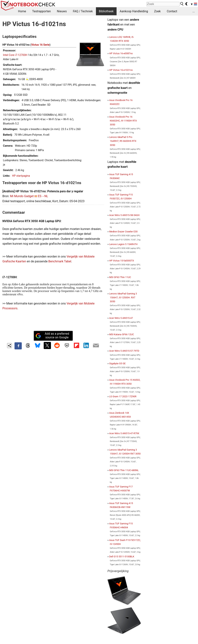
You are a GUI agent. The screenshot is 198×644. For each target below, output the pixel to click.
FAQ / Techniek (83, 11)
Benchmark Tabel (60, 261)
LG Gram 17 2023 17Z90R (123, 396)
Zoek (157, 11)
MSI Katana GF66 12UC (121, 334)
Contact (172, 11)
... (194, 11)
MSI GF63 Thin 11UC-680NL (124, 470)
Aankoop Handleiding (134, 11)
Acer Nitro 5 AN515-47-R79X (124, 433)
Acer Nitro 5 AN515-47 (121, 318)
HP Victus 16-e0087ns (121, 53)
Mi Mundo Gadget (22, 196)
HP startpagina (21, 176)
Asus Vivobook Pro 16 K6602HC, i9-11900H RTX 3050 (123, 121)
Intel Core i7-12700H (15, 55)
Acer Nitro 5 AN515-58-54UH (124, 215)
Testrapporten (41, 11)
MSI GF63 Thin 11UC (120, 277)
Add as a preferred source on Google (52, 336)
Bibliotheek (106, 11)
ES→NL (43, 196)
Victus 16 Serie (40, 45)
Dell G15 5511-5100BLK (122, 557)
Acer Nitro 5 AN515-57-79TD (124, 351)
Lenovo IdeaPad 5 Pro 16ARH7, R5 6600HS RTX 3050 (123, 141)
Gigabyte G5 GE (117, 363)
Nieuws (62, 11)
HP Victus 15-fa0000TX (121, 261)
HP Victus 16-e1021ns (121, 70)
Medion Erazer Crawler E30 (123, 232)
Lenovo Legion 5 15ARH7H (123, 244)
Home (22, 11)
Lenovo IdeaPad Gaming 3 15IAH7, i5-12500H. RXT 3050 (123, 297)
